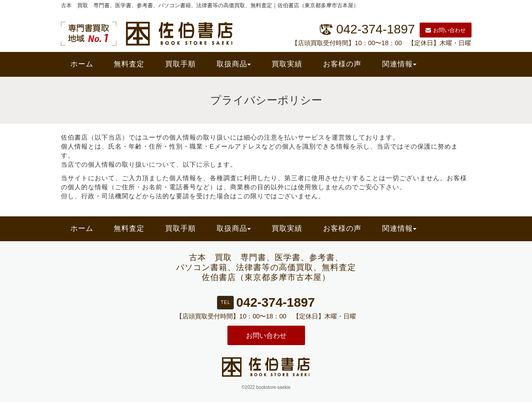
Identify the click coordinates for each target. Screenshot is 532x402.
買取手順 (180, 64)
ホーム (82, 64)
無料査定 (129, 64)
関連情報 (399, 64)
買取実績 (287, 64)
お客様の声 (342, 64)
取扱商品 (234, 64)
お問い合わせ (446, 30)
